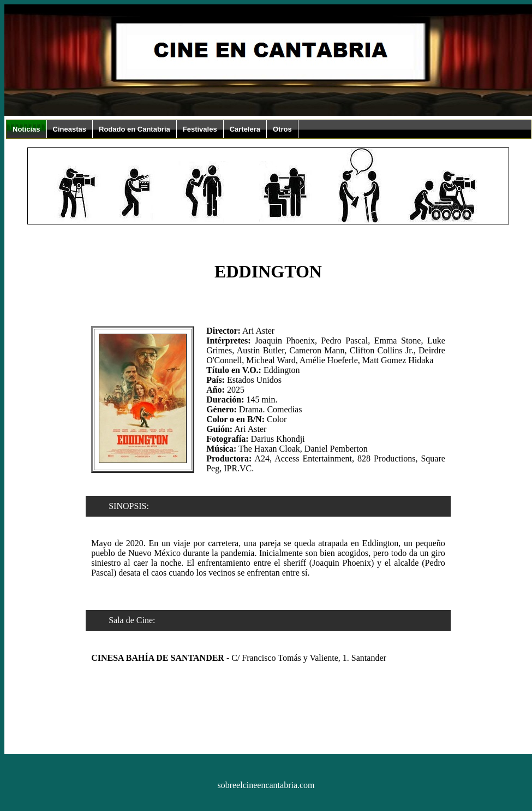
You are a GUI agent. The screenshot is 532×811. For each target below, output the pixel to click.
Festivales (200, 129)
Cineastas (70, 129)
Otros (282, 129)
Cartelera (245, 129)
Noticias (26, 129)
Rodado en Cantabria (135, 129)
